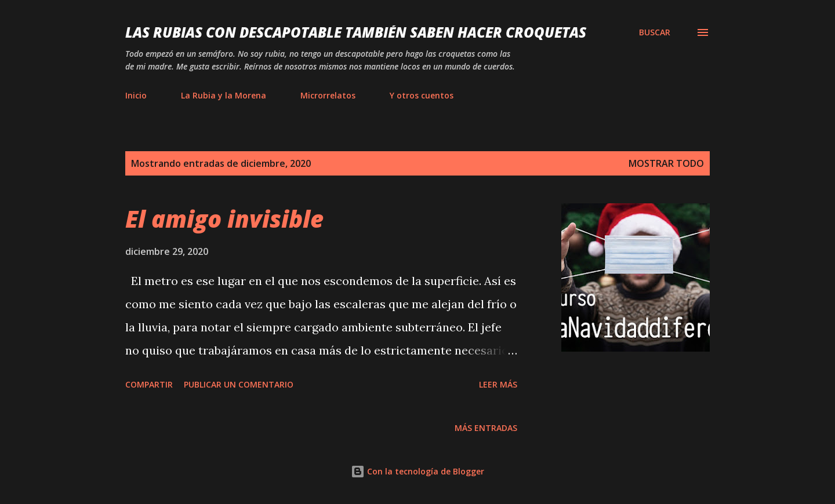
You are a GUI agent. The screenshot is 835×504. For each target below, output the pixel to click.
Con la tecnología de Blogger (418, 471)
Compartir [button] (149, 384)
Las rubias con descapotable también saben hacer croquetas (356, 32)
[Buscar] (655, 32)
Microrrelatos (328, 95)
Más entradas (486, 428)
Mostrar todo (666, 163)
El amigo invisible (224, 219)
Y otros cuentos (422, 95)
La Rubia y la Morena (224, 95)
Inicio (136, 95)
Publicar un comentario (239, 384)
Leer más (498, 384)
